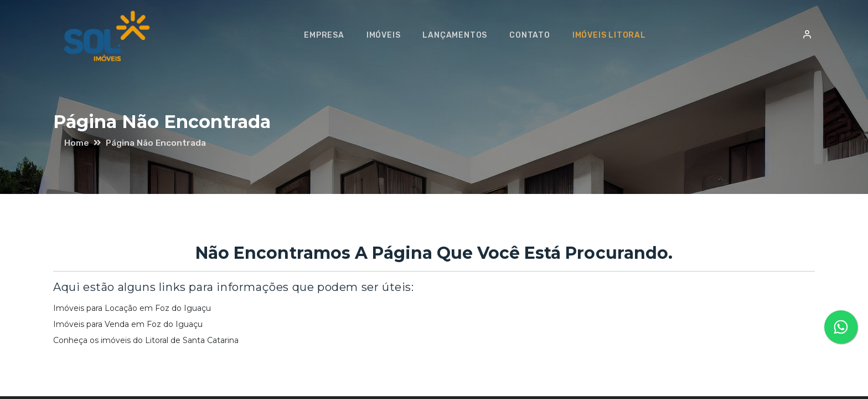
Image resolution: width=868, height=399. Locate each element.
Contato (535, 35)
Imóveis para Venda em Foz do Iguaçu (128, 324)
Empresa (329, 35)
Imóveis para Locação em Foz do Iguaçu (132, 308)
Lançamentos (460, 35)
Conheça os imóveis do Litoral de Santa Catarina (146, 340)
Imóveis (389, 35)
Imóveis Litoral (614, 35)
